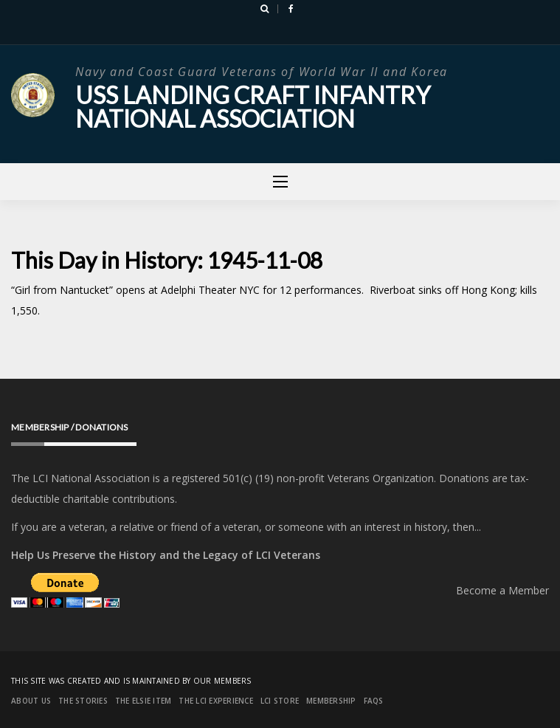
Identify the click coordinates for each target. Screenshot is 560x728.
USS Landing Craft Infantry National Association (253, 107)
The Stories (83, 701)
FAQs (374, 701)
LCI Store (280, 701)
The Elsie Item (144, 701)
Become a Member (502, 590)
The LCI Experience (216, 701)
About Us (31, 701)
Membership (331, 701)
